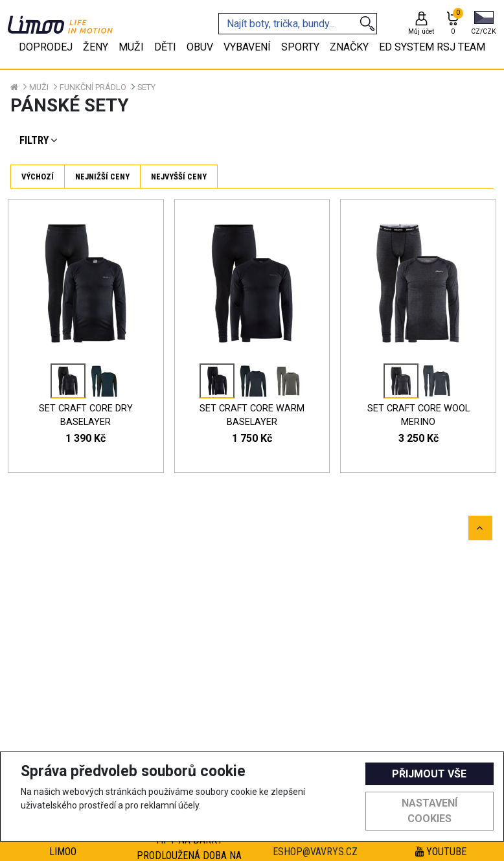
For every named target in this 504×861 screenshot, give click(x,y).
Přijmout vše (429, 774)
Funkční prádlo (93, 87)
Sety (146, 87)
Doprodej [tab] (46, 47)
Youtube (441, 852)
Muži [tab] (131, 47)
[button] (484, 24)
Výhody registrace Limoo (63, 844)
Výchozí (38, 177)
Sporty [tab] (300, 47)
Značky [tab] (349, 47)
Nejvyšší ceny (179, 177)
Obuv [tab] (200, 47)
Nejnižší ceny (102, 177)
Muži (39, 87)
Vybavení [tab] (247, 47)
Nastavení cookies (430, 811)
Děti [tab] (165, 47)
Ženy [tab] (96, 47)
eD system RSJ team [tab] (432, 47)
